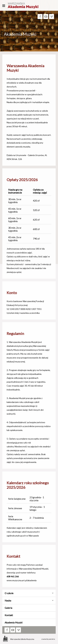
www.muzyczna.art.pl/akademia (22, 580)
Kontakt (9, 615)
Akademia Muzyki (14, 622)
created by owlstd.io (48, 639)
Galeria (8, 608)
